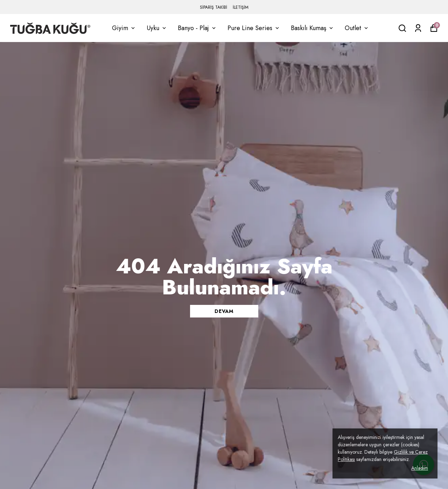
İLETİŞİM (241, 7)
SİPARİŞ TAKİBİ (213, 7)
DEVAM (224, 311)
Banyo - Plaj (197, 28)
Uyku (157, 28)
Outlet (357, 28)
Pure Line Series (254, 28)
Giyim (124, 28)
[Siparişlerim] (418, 28)
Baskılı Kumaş (313, 28)
